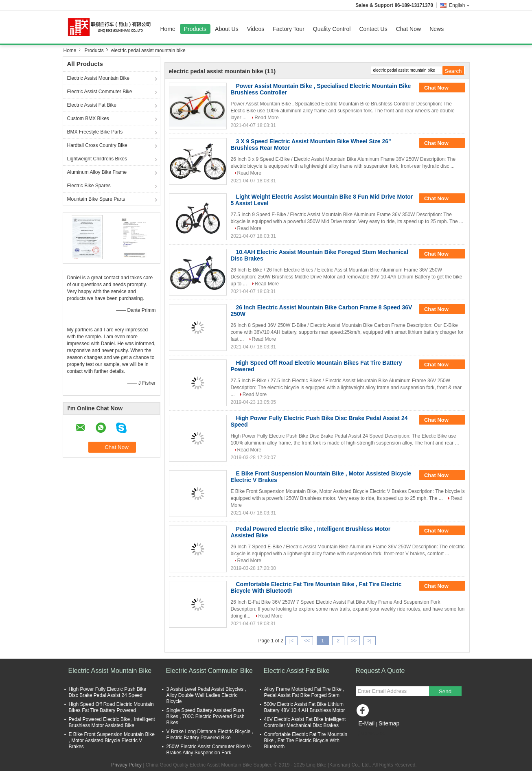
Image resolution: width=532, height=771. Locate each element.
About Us (227, 29)
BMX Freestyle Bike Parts (95, 132)
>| (369, 641)
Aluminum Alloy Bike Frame (97, 172)
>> (354, 641)
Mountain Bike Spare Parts (96, 199)
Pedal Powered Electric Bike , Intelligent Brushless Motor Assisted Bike (112, 722)
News (437, 29)
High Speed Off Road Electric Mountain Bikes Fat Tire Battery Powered (111, 707)
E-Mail (367, 723)
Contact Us (373, 29)
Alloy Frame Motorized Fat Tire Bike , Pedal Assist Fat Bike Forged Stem (304, 692)
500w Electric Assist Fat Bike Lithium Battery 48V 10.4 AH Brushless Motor (305, 707)
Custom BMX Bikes (88, 118)
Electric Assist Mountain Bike (98, 78)
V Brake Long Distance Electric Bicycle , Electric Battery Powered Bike (210, 735)
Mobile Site (370, 734)
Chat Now (408, 29)
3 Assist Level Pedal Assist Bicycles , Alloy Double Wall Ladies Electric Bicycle (206, 695)
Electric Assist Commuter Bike (100, 92)
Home (168, 29)
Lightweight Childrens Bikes (97, 159)
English (459, 5)
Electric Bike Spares (89, 186)
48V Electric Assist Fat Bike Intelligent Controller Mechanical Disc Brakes (305, 722)
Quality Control (332, 29)
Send (445, 691)
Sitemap (389, 723)
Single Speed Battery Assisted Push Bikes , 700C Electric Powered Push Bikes (206, 716)
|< (291, 641)
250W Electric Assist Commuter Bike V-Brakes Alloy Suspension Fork (209, 750)
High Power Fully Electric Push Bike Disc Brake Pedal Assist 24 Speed (108, 692)
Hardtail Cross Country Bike (97, 145)
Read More (266, 118)
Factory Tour (289, 29)
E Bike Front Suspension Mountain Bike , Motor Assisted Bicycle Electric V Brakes (112, 740)
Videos (256, 29)
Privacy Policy (126, 765)
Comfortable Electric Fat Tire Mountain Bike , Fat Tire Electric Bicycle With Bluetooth (306, 740)
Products (195, 29)
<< (307, 641)
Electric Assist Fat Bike (92, 105)
